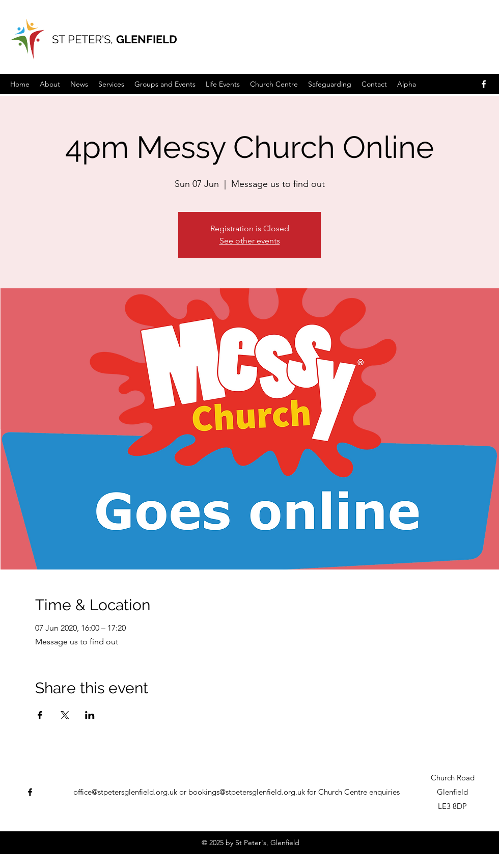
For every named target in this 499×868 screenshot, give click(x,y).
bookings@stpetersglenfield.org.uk (247, 792)
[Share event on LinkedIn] (90, 715)
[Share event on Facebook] (40, 715)
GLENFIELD (147, 39)
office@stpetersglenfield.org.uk (125, 792)
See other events (250, 241)
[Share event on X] (65, 715)
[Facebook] (484, 84)
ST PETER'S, (84, 39)
